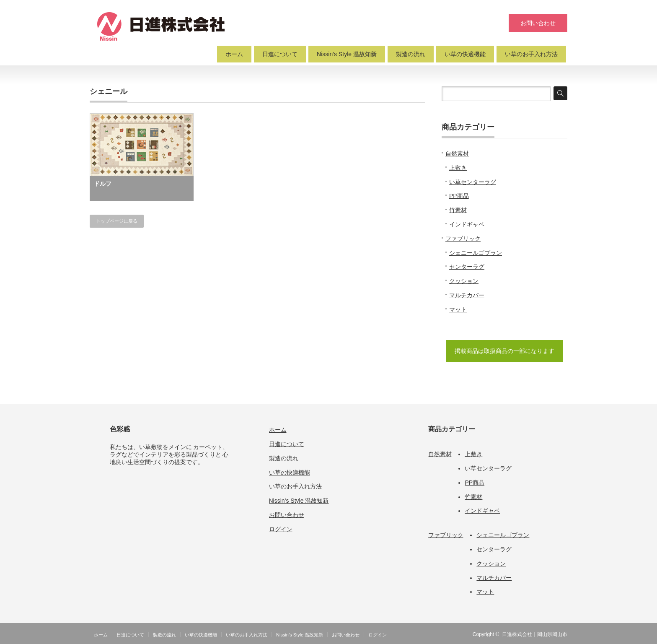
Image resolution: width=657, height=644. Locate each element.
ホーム (234, 54)
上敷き (458, 168)
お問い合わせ (538, 23)
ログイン (281, 529)
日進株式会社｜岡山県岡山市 (535, 634)
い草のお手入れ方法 (531, 54)
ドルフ (103, 184)
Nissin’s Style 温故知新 (347, 54)
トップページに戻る (117, 221)
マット (458, 309)
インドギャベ (467, 224)
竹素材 (458, 210)
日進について (280, 54)
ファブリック (463, 239)
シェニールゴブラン (476, 253)
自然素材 (457, 153)
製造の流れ (411, 54)
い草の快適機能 (465, 54)
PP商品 (459, 196)
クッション (464, 281)
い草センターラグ (473, 182)
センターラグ (467, 267)
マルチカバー (467, 295)
